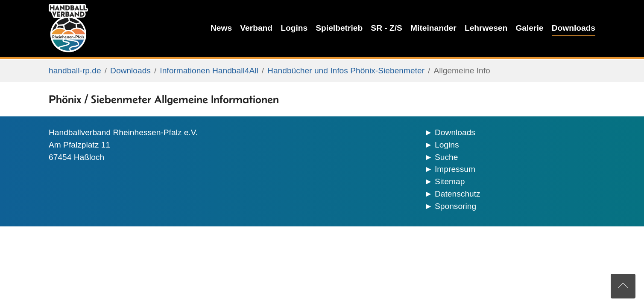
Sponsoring (455, 206)
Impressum (455, 169)
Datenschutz (458, 194)
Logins (447, 145)
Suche (446, 157)
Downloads (455, 132)
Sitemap (450, 181)
